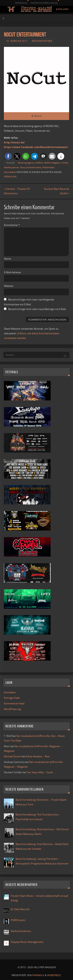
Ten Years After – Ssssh (40, 772)
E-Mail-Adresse (12, 272)
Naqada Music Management (27, 942)
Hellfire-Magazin (52, 163)
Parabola (38, 975)
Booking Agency (26, 163)
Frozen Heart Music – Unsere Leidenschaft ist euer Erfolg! (40, 898)
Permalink (10, 177)
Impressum (21, 3)
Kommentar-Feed (14, 704)
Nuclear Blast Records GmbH (57, 191)
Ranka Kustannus (21, 931)
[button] (8, 156)
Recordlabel (10, 172)
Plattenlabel (48, 167)
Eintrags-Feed (12, 698)
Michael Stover (12, 756)
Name (7, 259)
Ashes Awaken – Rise (38, 756)
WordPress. (54, 975)
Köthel (65, 163)
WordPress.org (12, 709)
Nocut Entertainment (31, 167)
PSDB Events (18, 920)
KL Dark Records (20, 909)
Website (9, 286)
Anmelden (10, 692)
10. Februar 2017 (17, 41)
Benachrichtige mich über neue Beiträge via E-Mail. (37, 309)
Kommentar (12, 225)
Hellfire (39, 163)
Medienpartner (42, 41)
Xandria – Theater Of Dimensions (17, 191)
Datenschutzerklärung (44, 3)
